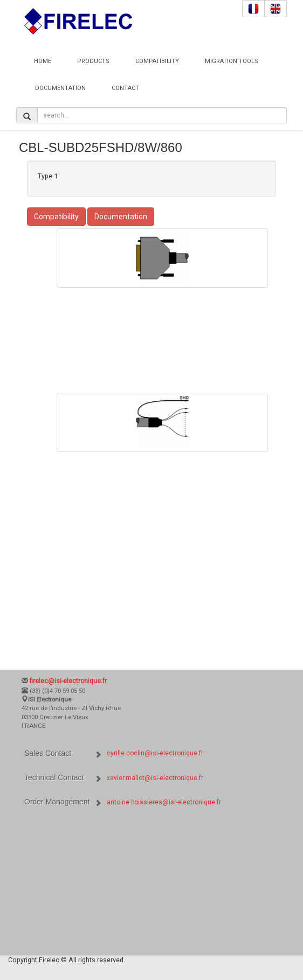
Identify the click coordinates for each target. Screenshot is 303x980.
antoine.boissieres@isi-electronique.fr (164, 802)
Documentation (60, 88)
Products (93, 61)
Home (43, 61)
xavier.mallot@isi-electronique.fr (155, 778)
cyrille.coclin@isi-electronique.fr (155, 753)
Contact (125, 88)
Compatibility (157, 61)
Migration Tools (232, 61)
